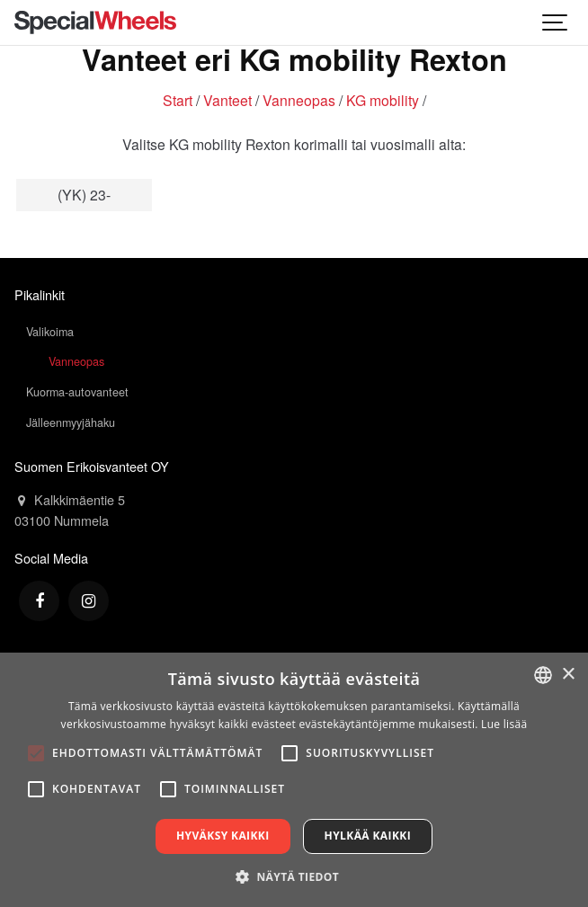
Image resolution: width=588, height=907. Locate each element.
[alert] (294, 780)
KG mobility (383, 100)
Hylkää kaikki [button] (368, 836)
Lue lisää (504, 724)
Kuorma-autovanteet (77, 392)
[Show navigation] (556, 22)
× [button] (568, 675)
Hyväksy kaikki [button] (223, 836)
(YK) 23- (84, 194)
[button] (294, 876)
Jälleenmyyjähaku (71, 422)
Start (178, 100)
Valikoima (50, 332)
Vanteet (227, 100)
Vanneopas (299, 100)
